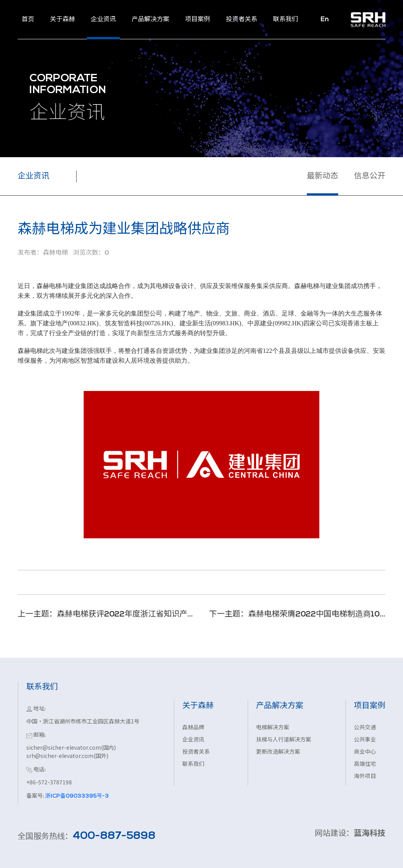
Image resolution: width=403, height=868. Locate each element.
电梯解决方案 (273, 728)
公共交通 (365, 728)
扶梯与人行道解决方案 (284, 740)
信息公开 (370, 176)
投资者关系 (196, 752)
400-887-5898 (114, 836)
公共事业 (365, 740)
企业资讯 (193, 740)
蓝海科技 (370, 834)
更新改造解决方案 (278, 752)
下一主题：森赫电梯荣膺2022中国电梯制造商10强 (297, 615)
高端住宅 (365, 764)
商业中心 (365, 752)
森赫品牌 (193, 728)
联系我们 (193, 764)
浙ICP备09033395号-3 (76, 796)
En (325, 19)
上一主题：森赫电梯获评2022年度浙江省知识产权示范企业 (106, 615)
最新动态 (322, 176)
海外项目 (365, 777)
